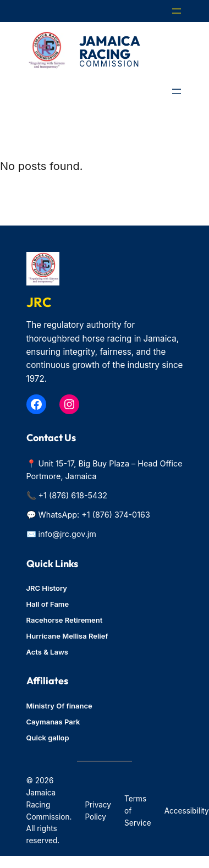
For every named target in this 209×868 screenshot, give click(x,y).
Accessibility (187, 811)
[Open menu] (177, 11)
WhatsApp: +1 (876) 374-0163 (94, 515)
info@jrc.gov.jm (67, 534)
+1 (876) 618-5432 (73, 495)
